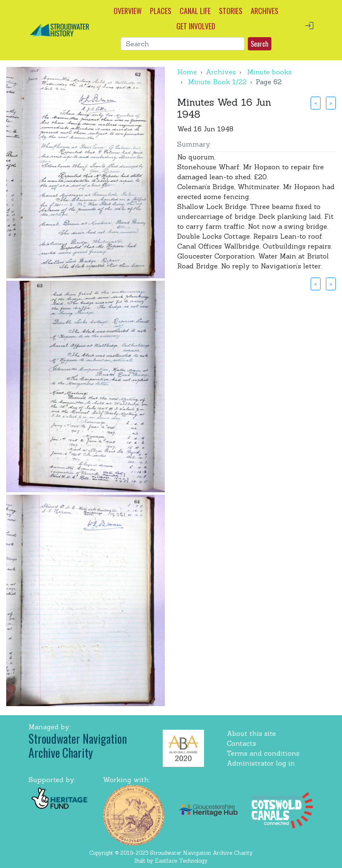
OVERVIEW (128, 11)
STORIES (231, 11)
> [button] (331, 103)
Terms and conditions (263, 753)
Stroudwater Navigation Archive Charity (78, 746)
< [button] (316, 103)
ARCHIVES (265, 11)
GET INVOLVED (196, 26)
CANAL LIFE (195, 11)
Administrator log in (261, 763)
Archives (221, 72)
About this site (251, 733)
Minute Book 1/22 (217, 82)
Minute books (269, 72)
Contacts (241, 743)
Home (187, 72)
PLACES (161, 11)
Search (260, 44)
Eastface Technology (181, 861)
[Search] (183, 44)
